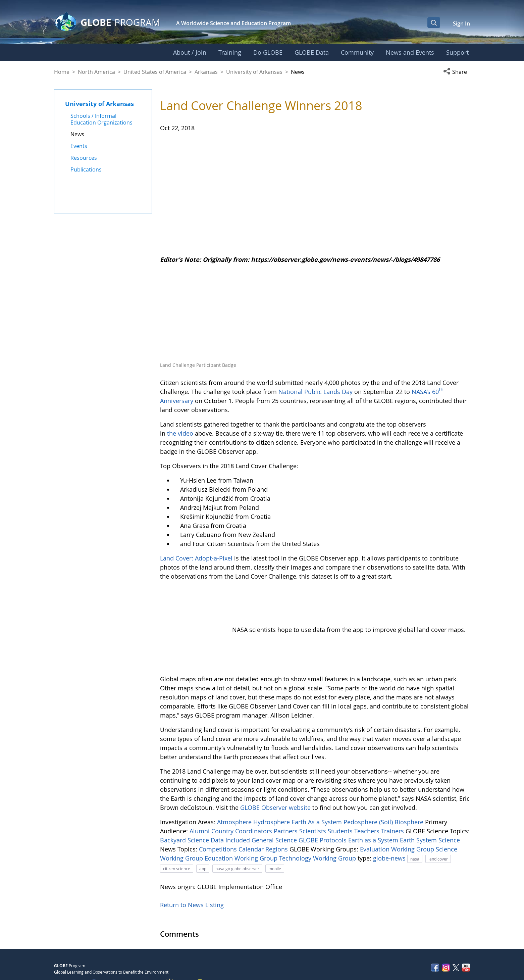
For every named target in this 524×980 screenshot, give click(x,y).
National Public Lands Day (316, 392)
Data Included (231, 803)
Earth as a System (374, 803)
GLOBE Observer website (275, 771)
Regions (277, 812)
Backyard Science (185, 803)
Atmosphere (235, 785)
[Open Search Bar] (434, 22)
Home (62, 72)
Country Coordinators (243, 794)
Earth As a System (318, 785)
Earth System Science (430, 803)
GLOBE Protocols (323, 803)
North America (96, 72)
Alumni (200, 794)
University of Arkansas (254, 72)
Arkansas (206, 72)
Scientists (313, 794)
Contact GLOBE (456, 946)
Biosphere (410, 785)
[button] (457, 72)
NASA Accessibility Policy (447, 960)
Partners (286, 794)
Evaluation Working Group (398, 812)
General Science (275, 803)
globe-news (390, 821)
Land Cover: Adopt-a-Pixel (196, 558)
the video (180, 433)
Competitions (219, 812)
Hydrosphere (272, 785)
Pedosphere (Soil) (369, 785)
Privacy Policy (417, 946)
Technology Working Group (318, 821)
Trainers (393, 794)
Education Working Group (242, 821)
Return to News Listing (192, 868)
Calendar (252, 812)
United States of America (155, 72)
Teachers (368, 794)
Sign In (461, 23)
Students (341, 794)
